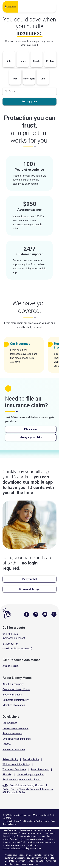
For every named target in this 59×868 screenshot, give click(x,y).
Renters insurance (12, 733)
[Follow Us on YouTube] (45, 614)
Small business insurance (17, 739)
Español (7, 744)
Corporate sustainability (16, 700)
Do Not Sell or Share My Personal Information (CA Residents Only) (28, 791)
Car (21, 344)
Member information (14, 705)
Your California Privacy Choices (27, 785)
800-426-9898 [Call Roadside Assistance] (11, 666)
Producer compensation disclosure (22, 780)
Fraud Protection (40, 770)
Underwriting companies (30, 775)
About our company (13, 684)
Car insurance (10, 723)
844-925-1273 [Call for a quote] (11, 644)
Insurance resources (14, 749)
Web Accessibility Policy (16, 764)
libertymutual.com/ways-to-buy (16, 848)
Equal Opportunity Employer (32, 821)
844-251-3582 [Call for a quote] (11, 634)
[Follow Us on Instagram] (36, 614)
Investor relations (12, 695)
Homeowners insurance (15, 728)
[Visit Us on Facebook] (27, 614)
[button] (9, 60)
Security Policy (31, 759)
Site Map (7, 775)
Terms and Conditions (14, 770)
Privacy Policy (10, 759)
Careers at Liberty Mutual (16, 689)
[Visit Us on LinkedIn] (54, 614)
